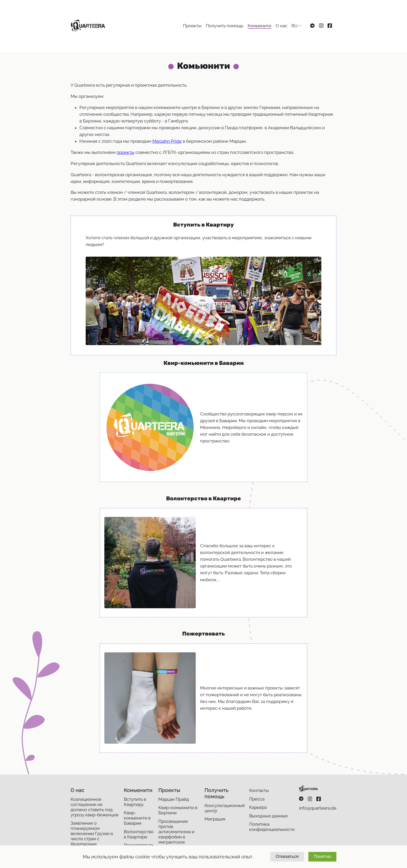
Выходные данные (269, 816)
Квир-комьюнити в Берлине (178, 810)
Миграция (215, 819)
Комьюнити (259, 26)
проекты (126, 152)
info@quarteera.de (318, 808)
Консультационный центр (225, 808)
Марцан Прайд (174, 799)
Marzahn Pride (167, 141)
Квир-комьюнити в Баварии (137, 818)
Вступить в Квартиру (135, 802)
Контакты (259, 790)
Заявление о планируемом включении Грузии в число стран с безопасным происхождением (92, 836)
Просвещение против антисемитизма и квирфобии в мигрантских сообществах (176, 834)
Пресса (257, 799)
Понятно (322, 856)
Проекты (192, 26)
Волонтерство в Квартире (139, 834)
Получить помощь (225, 26)
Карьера (258, 807)
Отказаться (287, 856)
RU (295, 26)
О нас (281, 26)
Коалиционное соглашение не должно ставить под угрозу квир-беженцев (94, 807)
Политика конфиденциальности (272, 827)
